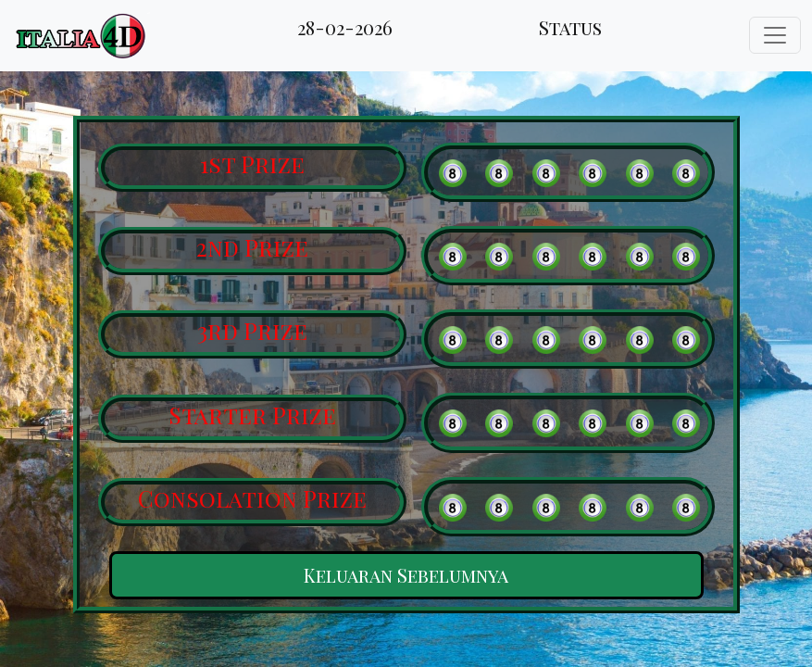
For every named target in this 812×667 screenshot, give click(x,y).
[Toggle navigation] (775, 35)
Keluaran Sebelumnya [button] (406, 575)
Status (570, 27)
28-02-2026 (345, 27)
